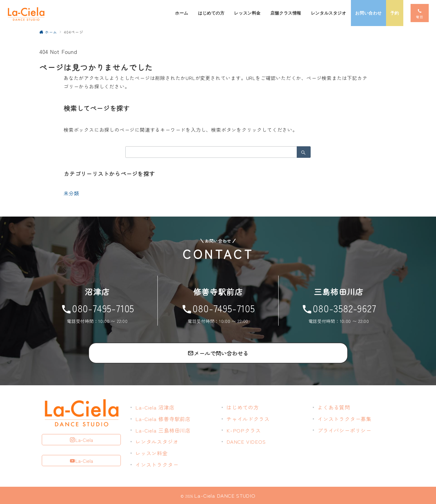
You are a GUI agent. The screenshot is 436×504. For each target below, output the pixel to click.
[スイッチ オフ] (420, 13)
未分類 (71, 193)
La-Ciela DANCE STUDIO (225, 495)
